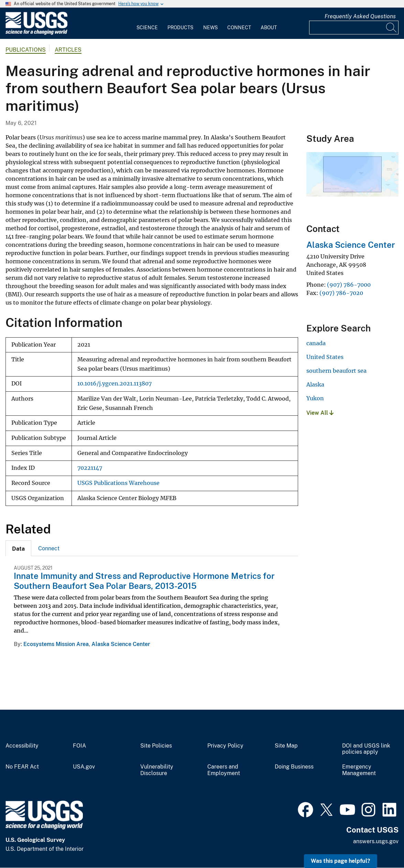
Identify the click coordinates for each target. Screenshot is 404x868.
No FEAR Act (22, 767)
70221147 (90, 468)
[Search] (392, 28)
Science (147, 28)
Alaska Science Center (121, 644)
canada (316, 343)
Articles (68, 50)
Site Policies (156, 746)
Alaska (315, 384)
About (269, 28)
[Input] (354, 28)
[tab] (18, 548)
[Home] (36, 33)
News (210, 28)
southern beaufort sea (336, 371)
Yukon (315, 398)
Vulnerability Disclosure (157, 770)
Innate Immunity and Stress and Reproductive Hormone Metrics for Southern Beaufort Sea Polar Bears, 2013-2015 (144, 581)
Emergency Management (359, 770)
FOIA (79, 746)
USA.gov (84, 767)
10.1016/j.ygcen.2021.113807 (114, 384)
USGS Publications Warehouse (118, 483)
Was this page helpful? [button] (341, 861)
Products (180, 28)
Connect (239, 28)
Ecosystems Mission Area (56, 644)
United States (325, 357)
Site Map (286, 746)
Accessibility (22, 746)
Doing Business (294, 767)
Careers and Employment (224, 770)
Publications (26, 50)
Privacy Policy (225, 746)
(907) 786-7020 (341, 293)
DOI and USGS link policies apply (366, 749)
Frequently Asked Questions (360, 16)
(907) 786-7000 (349, 285)
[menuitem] (147, 23)
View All (320, 413)
